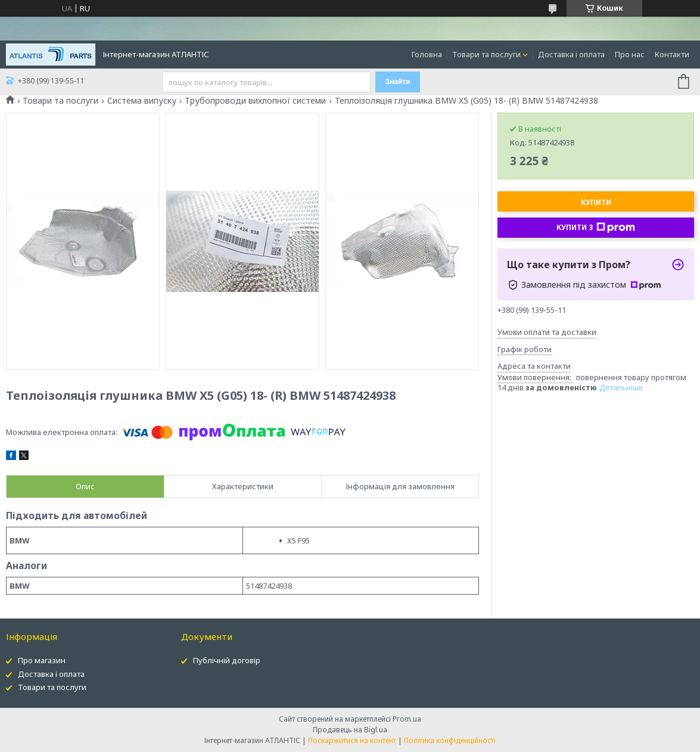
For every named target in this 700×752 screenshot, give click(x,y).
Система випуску (142, 101)
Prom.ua (407, 719)
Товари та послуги (486, 54)
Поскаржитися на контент (352, 740)
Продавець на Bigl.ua (350, 730)
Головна (427, 54)
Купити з (596, 228)
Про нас (630, 54)
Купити (596, 202)
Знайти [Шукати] (398, 82)
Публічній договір (227, 660)
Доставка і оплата (571, 54)
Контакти (672, 54)
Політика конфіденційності (450, 740)
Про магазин (42, 660)
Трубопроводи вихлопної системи (255, 101)
